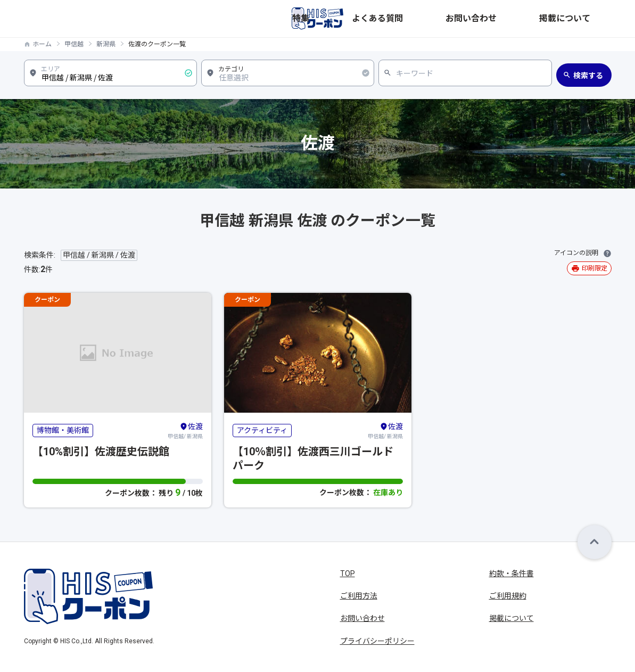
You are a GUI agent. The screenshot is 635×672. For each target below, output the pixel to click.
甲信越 (74, 44)
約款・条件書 (512, 573)
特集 (432, 19)
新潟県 (106, 44)
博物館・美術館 (63, 430)
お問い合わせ (532, 19)
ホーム (42, 44)
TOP (348, 573)
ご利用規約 (508, 596)
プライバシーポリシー (377, 641)
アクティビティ (262, 430)
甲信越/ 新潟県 (185, 430)
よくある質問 (474, 19)
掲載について (589, 19)
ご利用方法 (359, 596)
